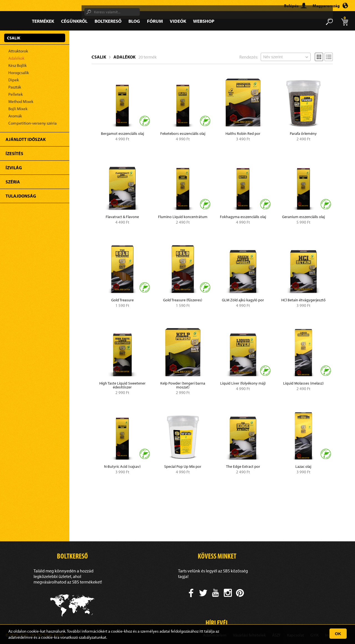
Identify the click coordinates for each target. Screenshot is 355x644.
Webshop (204, 21)
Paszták (15, 87)
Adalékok (16, 58)
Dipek (14, 80)
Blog (134, 21)
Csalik (99, 57)
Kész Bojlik (17, 65)
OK (338, 634)
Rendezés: (249, 57)
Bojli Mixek (18, 109)
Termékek (43, 21)
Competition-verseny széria (32, 123)
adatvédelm (19, 637)
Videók (178, 21)
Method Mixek (21, 101)
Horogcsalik (19, 73)
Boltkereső (108, 21)
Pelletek (16, 94)
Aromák (15, 116)
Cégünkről (74, 21)
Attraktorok (18, 51)
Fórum (155, 21)
